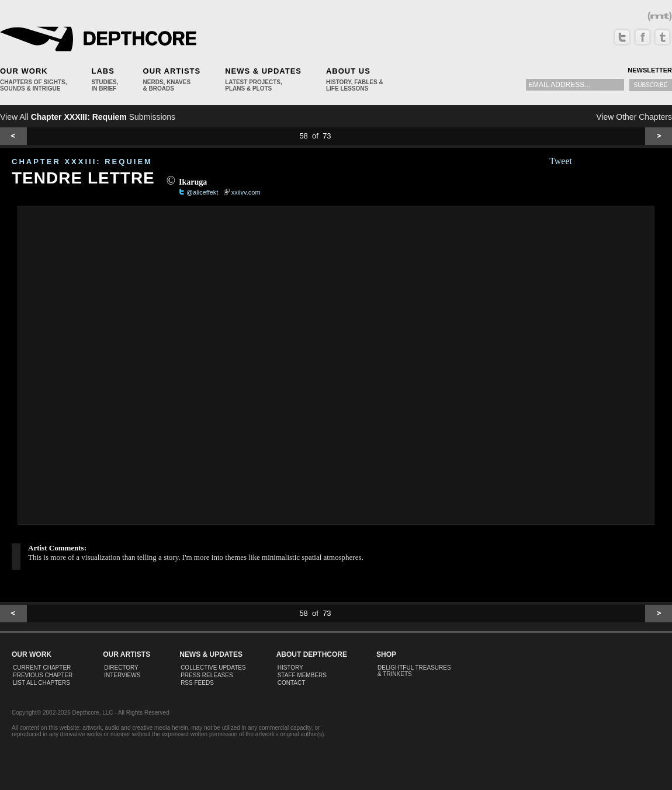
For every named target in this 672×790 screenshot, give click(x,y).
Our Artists (172, 71)
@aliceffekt (202, 192)
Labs (103, 71)
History (290, 668)
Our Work (24, 71)
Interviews (122, 675)
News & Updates (263, 71)
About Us (348, 71)
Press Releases (207, 675)
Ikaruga (193, 182)
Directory (121, 668)
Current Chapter (42, 668)
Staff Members (302, 675)
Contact (292, 683)
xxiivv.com (246, 192)
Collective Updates (213, 668)
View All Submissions (88, 117)
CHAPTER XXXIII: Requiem (82, 162)
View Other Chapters (634, 117)
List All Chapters (41, 683)
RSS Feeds (197, 683)
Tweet (561, 161)
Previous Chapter (43, 675)
